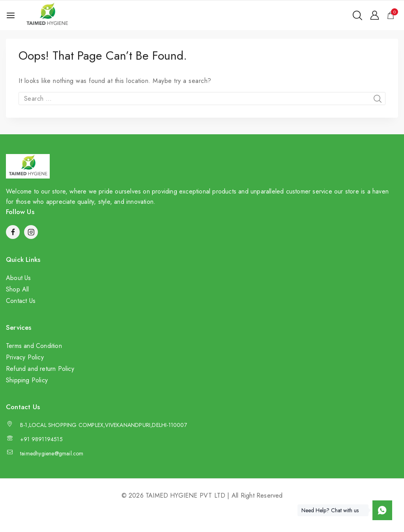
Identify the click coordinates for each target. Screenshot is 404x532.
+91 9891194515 (41, 439)
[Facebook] (13, 232)
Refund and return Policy (40, 369)
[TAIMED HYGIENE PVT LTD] (47, 15)
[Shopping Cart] (393, 15)
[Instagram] (31, 232)
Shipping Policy (27, 380)
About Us (19, 278)
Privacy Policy (25, 357)
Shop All (18, 289)
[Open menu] (11, 15)
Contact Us (21, 301)
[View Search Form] (357, 15)
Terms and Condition (34, 346)
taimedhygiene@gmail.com (52, 453)
